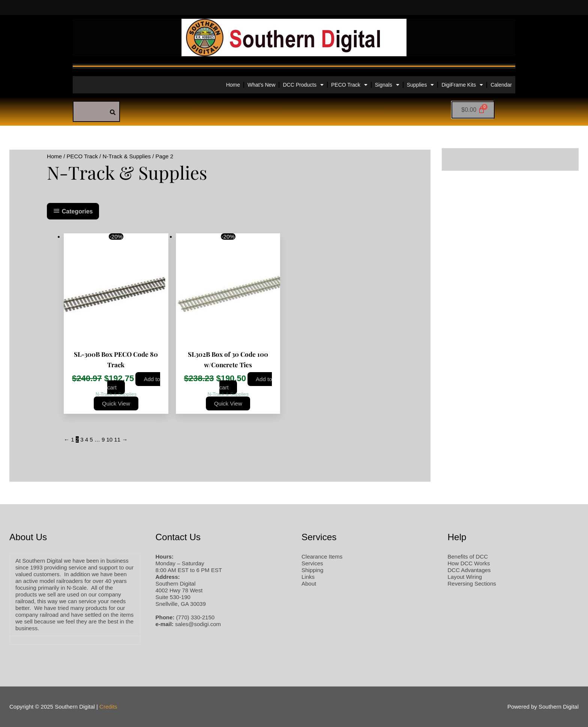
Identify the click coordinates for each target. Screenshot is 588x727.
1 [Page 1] (72, 439)
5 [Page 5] (91, 439)
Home (233, 85)
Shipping (312, 570)
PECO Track (349, 85)
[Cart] (473, 110)
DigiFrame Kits (462, 85)
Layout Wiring (465, 577)
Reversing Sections (472, 584)
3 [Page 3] (82, 439)
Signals (387, 85)
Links (308, 577)
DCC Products (303, 85)
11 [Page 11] (117, 439)
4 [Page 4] (87, 439)
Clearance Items (322, 557)
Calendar (501, 85)
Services (312, 563)
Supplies (421, 85)
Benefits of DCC (468, 557)
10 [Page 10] (109, 439)
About (309, 584)
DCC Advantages (469, 570)
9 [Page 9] (103, 439)
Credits (108, 707)
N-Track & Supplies (127, 156)
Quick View (116, 403)
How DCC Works (469, 563)
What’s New (261, 85)
